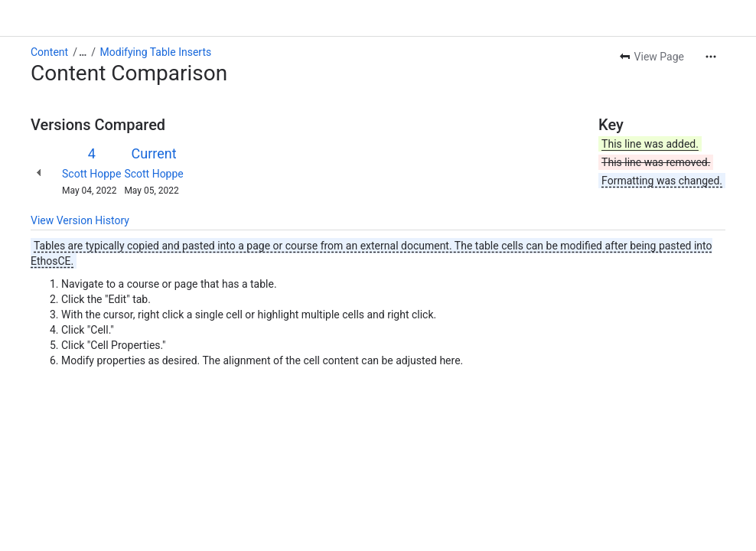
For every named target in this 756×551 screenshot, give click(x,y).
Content (49, 52)
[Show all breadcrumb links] (83, 52)
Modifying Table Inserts (156, 52)
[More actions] (711, 57)
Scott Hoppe (91, 174)
